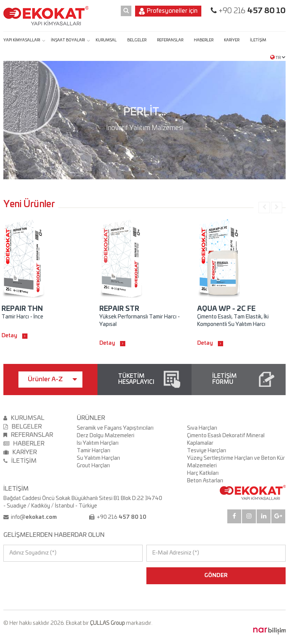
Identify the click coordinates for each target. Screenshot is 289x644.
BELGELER (137, 40)
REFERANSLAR (170, 40)
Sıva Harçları (202, 428)
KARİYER (232, 40)
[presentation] (36, 576)
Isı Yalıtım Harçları (98, 443)
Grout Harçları (93, 466)
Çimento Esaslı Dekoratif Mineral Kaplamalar (226, 439)
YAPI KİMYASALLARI (22, 40)
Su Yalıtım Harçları (98, 458)
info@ (33, 517)
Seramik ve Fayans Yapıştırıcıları (115, 428)
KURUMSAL (106, 40)
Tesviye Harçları (207, 451)
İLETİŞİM (258, 40)
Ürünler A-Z (52, 379)
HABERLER (204, 40)
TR (278, 57)
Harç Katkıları (203, 473)
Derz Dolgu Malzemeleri (106, 436)
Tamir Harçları (94, 451)
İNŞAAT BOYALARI (68, 40)
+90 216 (251, 11)
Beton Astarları (205, 481)
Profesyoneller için (168, 11)
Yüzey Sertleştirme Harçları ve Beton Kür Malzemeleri (236, 462)
